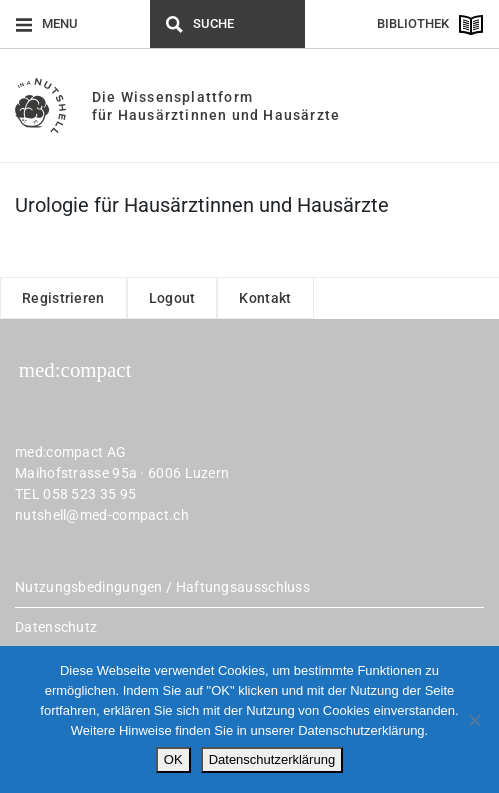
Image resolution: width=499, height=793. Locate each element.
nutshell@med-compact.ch (102, 515)
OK (173, 759)
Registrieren (63, 298)
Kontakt (265, 298)
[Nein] (474, 720)
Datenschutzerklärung (272, 759)
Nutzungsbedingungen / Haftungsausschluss (162, 587)
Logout (172, 298)
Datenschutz (56, 627)
